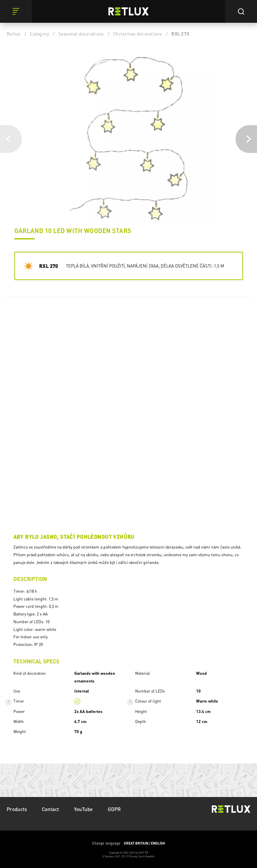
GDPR (114, 809)
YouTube (83, 809)
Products (17, 809)
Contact (50, 809)
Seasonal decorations (81, 33)
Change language (128, 843)
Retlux (14, 33)
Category (39, 33)
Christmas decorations (138, 33)
